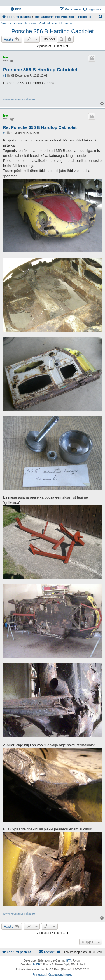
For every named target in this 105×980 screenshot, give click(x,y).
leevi (6, 57)
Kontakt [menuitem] (47, 952)
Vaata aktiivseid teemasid (56, 23)
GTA (69, 961)
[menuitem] (16, 9)
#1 (5, 76)
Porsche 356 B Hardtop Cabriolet (53, 31)
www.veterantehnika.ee (19, 99)
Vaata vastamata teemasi (19, 23)
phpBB (36, 964)
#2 (5, 133)
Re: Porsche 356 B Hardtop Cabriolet (40, 127)
